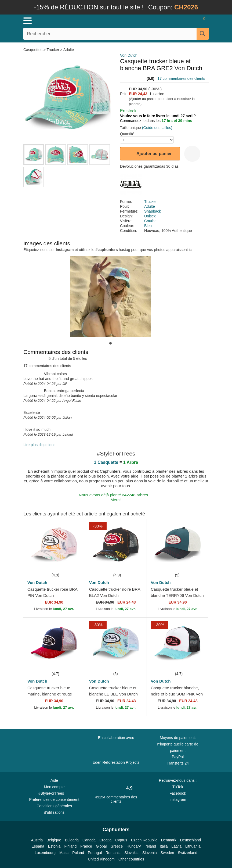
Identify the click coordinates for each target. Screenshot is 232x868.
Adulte (69, 50)
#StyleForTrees (54, 793)
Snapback (153, 211)
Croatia (105, 840)
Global (101, 846)
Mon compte (54, 787)
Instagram (178, 799)
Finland (70, 846)
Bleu (148, 226)
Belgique (54, 840)
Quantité (127, 134)
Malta (64, 853)
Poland (78, 853)
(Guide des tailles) (157, 128)
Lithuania (193, 846)
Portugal (95, 853)
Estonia (54, 846)
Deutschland (191, 840)
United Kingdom (101, 859)
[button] (110, 343)
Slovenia (150, 853)
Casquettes (33, 50)
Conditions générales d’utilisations (54, 809)
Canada (89, 840)
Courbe (150, 221)
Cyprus (121, 840)
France (86, 846)
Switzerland (187, 853)
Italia (164, 846)
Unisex (150, 216)
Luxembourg (45, 853)
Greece (117, 846)
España (38, 846)
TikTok (178, 787)
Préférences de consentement (54, 799)
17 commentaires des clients (181, 78)
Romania (113, 853)
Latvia (177, 846)
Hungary (134, 846)
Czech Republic (144, 840)
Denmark (169, 840)
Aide (54, 780)
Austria (37, 840)
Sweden (167, 853)
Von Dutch (129, 55)
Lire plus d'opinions (39, 445)
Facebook (178, 793)
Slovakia (131, 853)
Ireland (150, 846)
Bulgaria (72, 840)
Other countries (131, 859)
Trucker (53, 50)
